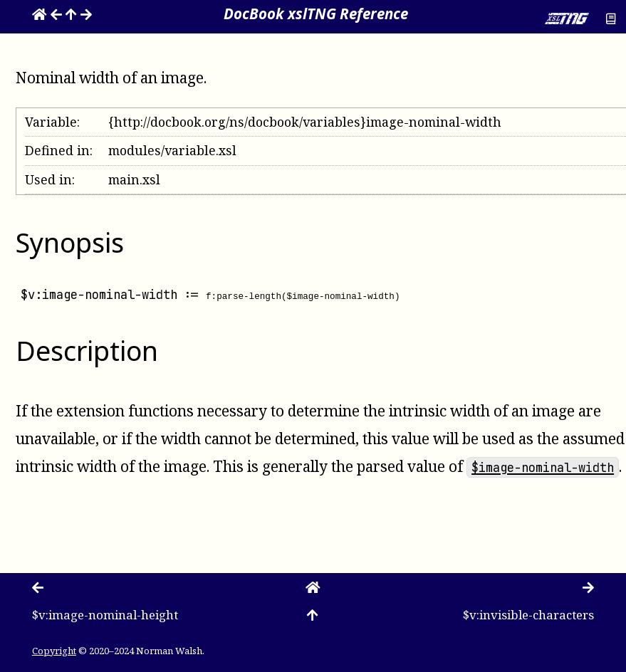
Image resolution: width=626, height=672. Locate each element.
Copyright (54, 651)
